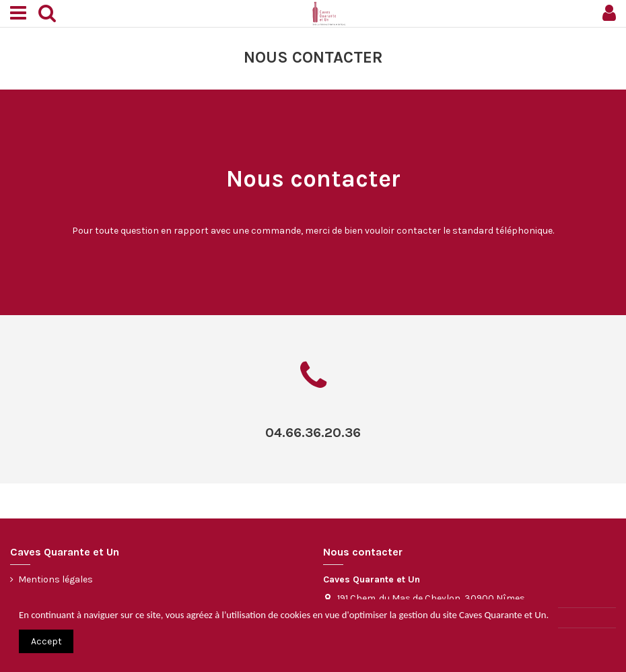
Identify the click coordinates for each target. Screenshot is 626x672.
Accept (46, 641)
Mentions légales (56, 579)
